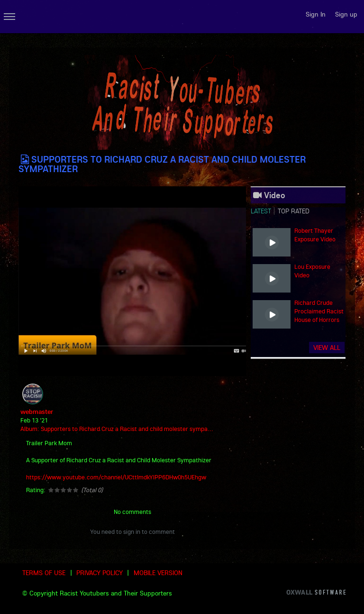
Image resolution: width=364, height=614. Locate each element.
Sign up (346, 14)
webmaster (37, 412)
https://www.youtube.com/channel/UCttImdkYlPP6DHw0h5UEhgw (116, 477)
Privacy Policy (100, 573)
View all (327, 348)
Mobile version (158, 573)
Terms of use (44, 573)
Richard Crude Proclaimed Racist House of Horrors (319, 311)
